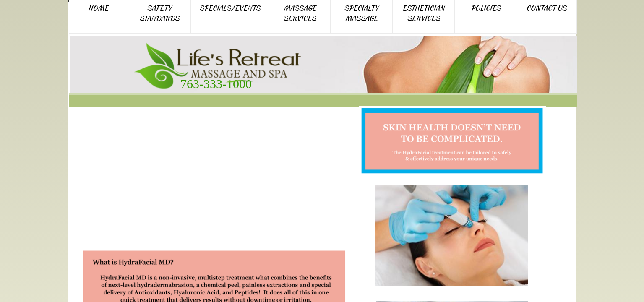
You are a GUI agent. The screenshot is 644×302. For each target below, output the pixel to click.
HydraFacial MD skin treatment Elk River (209, 178)
